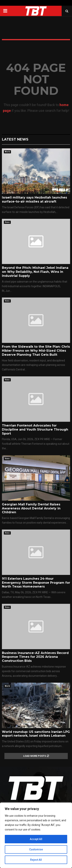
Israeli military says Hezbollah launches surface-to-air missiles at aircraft (34, 199)
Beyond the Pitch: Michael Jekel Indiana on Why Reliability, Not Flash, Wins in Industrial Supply (35, 272)
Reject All (36, 860)
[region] (36, 835)
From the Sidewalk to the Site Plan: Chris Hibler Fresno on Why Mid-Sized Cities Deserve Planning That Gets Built (36, 351)
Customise (36, 849)
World (7, 152)
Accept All (36, 839)
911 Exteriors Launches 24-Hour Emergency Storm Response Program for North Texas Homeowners (36, 583)
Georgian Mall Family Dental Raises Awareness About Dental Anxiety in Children (31, 508)
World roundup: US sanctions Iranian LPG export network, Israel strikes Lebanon (36, 734)
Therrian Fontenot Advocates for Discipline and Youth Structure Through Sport (35, 430)
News (7, 222)
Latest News (15, 139)
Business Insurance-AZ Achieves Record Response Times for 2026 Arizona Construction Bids (35, 657)
